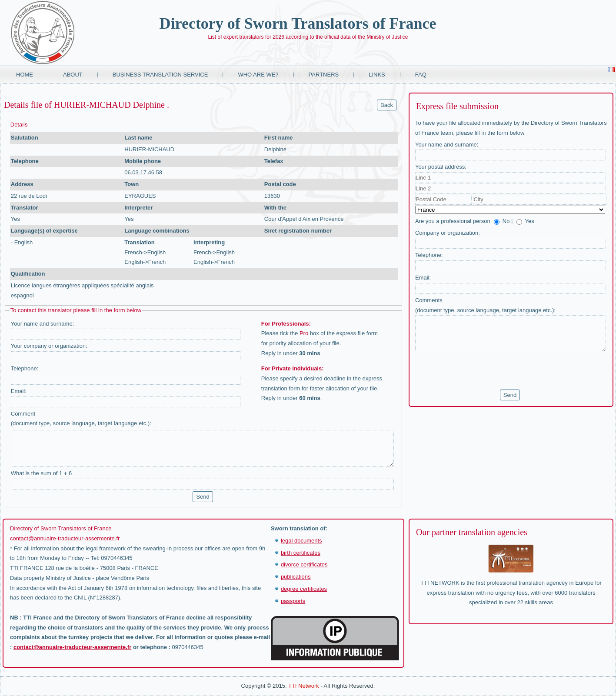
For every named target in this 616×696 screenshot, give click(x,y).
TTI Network (304, 686)
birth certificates (301, 553)
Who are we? (258, 75)
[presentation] (481, 371)
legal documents (301, 541)
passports (293, 601)
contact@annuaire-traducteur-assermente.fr (65, 538)
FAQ (421, 75)
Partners (324, 75)
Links (377, 75)
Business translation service (160, 75)
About (73, 75)
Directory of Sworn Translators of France (298, 23)
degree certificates (304, 589)
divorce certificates (304, 564)
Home (25, 75)
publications (296, 577)
